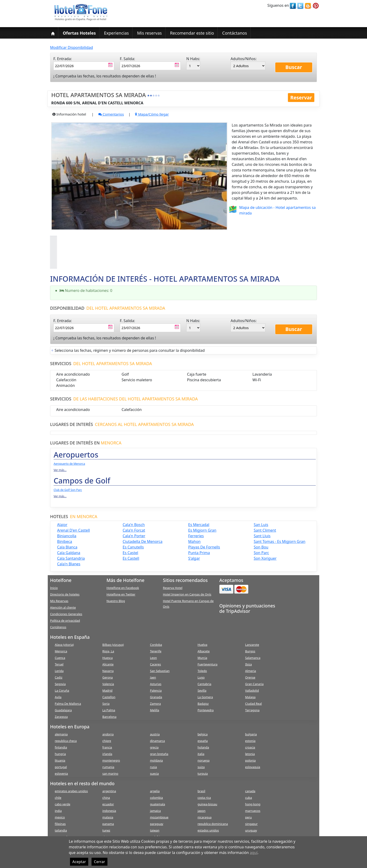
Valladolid (252, 690)
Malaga (250, 697)
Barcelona (109, 717)
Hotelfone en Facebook (123, 588)
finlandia (61, 747)
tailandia (61, 830)
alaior (62, 525)
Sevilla (202, 690)
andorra (108, 734)
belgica (203, 734)
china (106, 798)
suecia (154, 774)
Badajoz (203, 704)
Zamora (155, 704)
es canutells (133, 547)
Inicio (54, 588)
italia (201, 754)
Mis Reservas (59, 601)
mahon (194, 541)
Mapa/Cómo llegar (152, 114)
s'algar (194, 558)
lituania (60, 760)
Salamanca (253, 658)
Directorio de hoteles (65, 594)
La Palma (109, 710)
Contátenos (58, 627)
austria (155, 734)
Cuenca (60, 658)
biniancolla (67, 536)
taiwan (155, 830)
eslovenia (61, 774)
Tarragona (252, 710)
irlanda (107, 754)
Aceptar (79, 862)
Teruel (59, 664)
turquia (203, 774)
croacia (250, 747)
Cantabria (204, 684)
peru (248, 817)
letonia (250, 754)
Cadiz (59, 677)
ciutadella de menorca (143, 541)
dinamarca (158, 741)
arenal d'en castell (73, 530)
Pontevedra (206, 710)
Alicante (108, 664)
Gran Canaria (254, 684)
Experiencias (116, 33)
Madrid (107, 690)
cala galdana (69, 553)
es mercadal (199, 525)
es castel (130, 553)
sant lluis (262, 536)
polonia (250, 760)
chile (58, 798)
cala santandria (71, 558)
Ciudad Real (253, 704)
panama (108, 824)
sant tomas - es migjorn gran (280, 541)
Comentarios (111, 114)
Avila (58, 697)
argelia (155, 791)
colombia (156, 798)
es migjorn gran (202, 530)
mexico (60, 817)
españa (203, 741)
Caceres (156, 664)
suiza (201, 767)
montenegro (111, 760)
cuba (248, 798)
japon (202, 811)
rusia (154, 767)
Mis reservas (150, 33)
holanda (203, 747)
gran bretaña (159, 754)
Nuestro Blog (116, 601)
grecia (154, 747)
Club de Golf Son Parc (68, 490)
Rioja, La (108, 651)
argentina (109, 791)
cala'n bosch (134, 525)
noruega (204, 760)
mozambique (159, 817)
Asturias (156, 684)
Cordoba (156, 645)
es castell (131, 558)
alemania (61, 734)
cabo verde (62, 804)
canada (250, 791)
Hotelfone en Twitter (121, 594)
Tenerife (156, 651)
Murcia (202, 658)
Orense (250, 677)
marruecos (253, 811)
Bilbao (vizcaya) (113, 645)
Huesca (107, 658)
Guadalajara (63, 710)
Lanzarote (252, 645)
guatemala (158, 804)
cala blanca (67, 547)
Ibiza (248, 664)
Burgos (250, 651)
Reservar (301, 98)
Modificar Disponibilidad (72, 47)
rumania (108, 767)
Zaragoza (61, 717)
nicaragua (205, 817)
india (58, 811)
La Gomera (205, 697)
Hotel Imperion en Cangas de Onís (187, 594)
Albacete (204, 651)
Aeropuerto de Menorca (69, 464)
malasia (108, 817)
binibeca (65, 541)
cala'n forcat (134, 530)
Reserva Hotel (173, 588)
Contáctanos (235, 33)
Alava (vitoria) (64, 645)
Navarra (108, 671)
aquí (254, 853)
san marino (110, 774)
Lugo (201, 677)
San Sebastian (160, 671)
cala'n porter (134, 536)
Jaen (153, 677)
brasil (201, 791)
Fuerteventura (207, 664)
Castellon (109, 697)
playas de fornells (204, 547)
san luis (261, 525)
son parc (261, 553)
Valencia (108, 684)
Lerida (59, 671)
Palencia (156, 690)
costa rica (204, 798)
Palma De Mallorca (68, 704)
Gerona (107, 677)
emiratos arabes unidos (71, 791)
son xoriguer (265, 558)
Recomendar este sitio (192, 33)
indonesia (109, 811)
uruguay (251, 830)
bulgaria (251, 734)
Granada (156, 697)
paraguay (157, 824)
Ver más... (60, 470)
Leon (154, 658)
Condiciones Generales (66, 614)
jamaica (155, 811)
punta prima (199, 553)
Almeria (250, 671)
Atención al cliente (63, 607)
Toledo (202, 671)
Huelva (202, 645)
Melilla (155, 710)
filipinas (60, 824)
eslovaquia (253, 767)
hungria (60, 754)
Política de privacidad (65, 621)
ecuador (108, 804)
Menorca (61, 651)
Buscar (294, 67)
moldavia (156, 760)
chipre (107, 741)
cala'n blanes (69, 564)
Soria (106, 704)
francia (107, 747)
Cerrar (99, 862)
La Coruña (62, 690)
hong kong (253, 804)
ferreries (196, 536)
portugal (61, 767)
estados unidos (208, 830)
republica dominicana (213, 824)
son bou (261, 547)
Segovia (60, 684)
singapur (251, 824)
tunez (106, 830)
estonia (250, 741)
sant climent (265, 530)
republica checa (66, 741)
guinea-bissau (207, 804)
